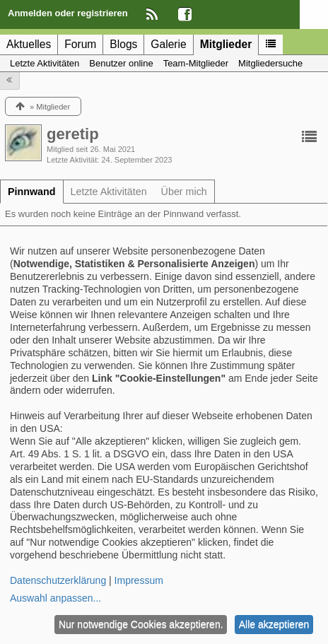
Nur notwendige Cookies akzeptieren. (141, 624)
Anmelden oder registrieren (68, 13)
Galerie (168, 44)
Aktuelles (29, 44)
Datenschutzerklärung (58, 580)
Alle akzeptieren (274, 624)
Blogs (123, 44)
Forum (80, 44)
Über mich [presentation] (184, 192)
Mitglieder (226, 44)
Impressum (139, 580)
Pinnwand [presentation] (32, 192)
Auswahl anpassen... (55, 598)
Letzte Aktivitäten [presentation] (109, 192)
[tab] (32, 192)
